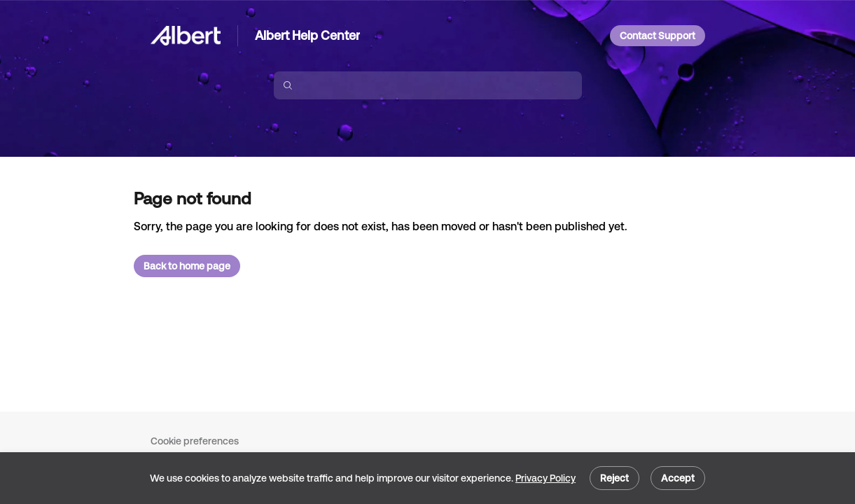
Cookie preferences (195, 441)
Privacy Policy (545, 478)
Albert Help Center (307, 35)
